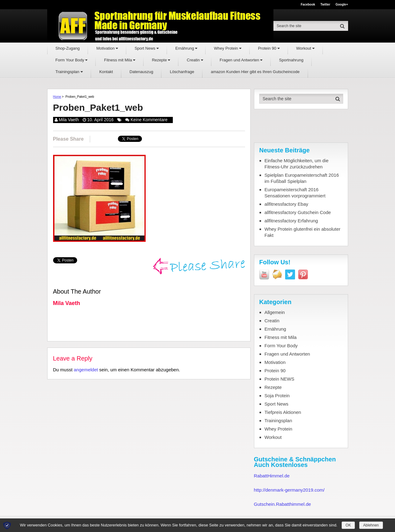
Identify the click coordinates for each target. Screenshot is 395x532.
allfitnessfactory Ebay (286, 204)
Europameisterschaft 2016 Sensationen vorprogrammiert (295, 193)
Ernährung (186, 48)
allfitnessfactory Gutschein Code (298, 212)
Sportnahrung (291, 60)
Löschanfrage (182, 72)
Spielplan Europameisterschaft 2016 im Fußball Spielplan (302, 178)
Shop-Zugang (68, 48)
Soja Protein (277, 396)
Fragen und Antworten (241, 60)
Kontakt (106, 72)
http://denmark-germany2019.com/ (289, 490)
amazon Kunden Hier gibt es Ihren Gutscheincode (255, 72)
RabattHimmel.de (272, 476)
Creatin (195, 60)
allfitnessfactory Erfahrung (291, 221)
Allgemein (275, 312)
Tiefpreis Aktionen (283, 412)
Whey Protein (228, 48)
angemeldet (86, 370)
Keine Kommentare (149, 120)
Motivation (107, 48)
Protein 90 (269, 48)
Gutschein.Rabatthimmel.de (283, 504)
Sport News (147, 48)
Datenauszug (141, 72)
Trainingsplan (69, 72)
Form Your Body (72, 60)
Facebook (308, 5)
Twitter (325, 5)
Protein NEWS (279, 379)
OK (348, 525)
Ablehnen (371, 525)
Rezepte (161, 60)
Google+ (342, 5)
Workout (305, 48)
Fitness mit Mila (120, 60)
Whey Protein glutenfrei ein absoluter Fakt (302, 232)
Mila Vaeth (69, 120)
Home (57, 97)
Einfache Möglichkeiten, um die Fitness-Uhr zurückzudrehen (297, 164)
